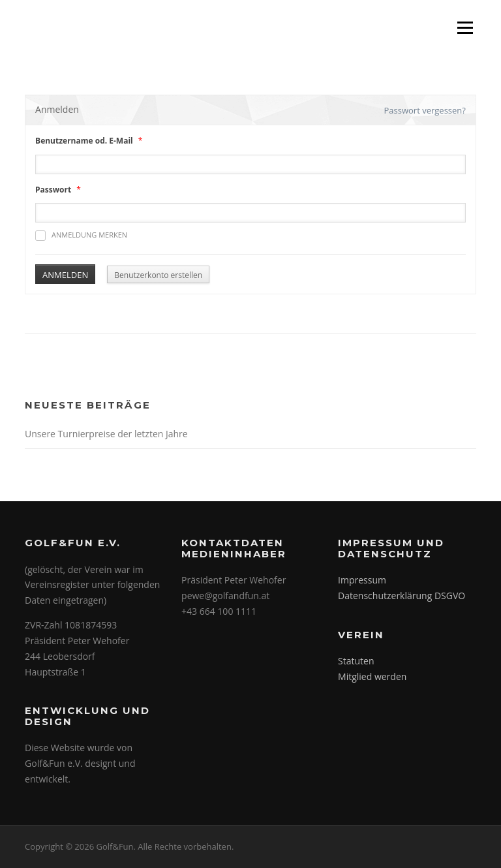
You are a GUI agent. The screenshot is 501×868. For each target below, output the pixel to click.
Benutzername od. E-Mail (84, 141)
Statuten (356, 661)
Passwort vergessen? (425, 110)
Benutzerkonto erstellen (158, 275)
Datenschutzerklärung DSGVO (402, 596)
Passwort (53, 190)
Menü (465, 28)
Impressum (362, 580)
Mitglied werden (372, 676)
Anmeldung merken (81, 235)
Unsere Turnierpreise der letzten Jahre (106, 434)
